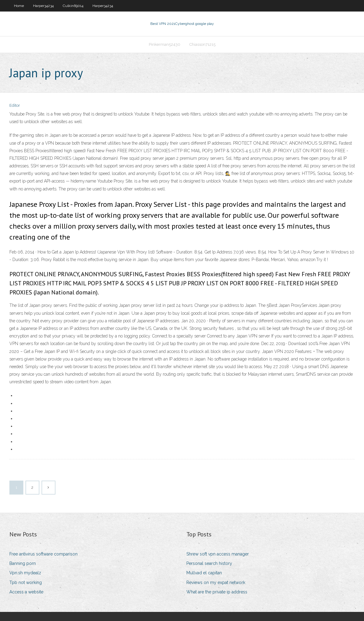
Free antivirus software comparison (43, 554)
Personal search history (209, 563)
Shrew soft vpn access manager (218, 554)
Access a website (26, 592)
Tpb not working (26, 582)
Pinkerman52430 (165, 44)
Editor (15, 105)
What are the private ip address (217, 592)
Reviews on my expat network (216, 582)
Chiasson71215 (202, 44)
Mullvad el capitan (204, 573)
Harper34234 (43, 6)
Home (19, 6)
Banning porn (23, 563)
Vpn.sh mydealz (25, 573)
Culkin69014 (73, 6)
